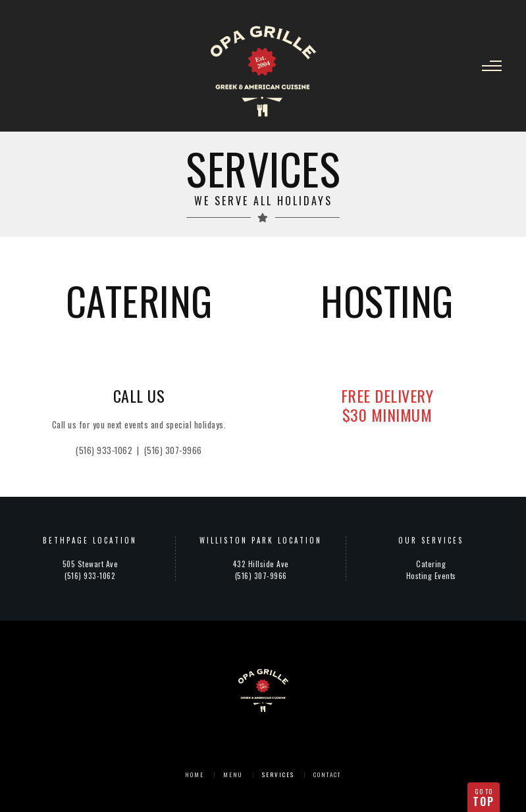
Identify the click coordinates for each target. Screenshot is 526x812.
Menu (233, 774)
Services (278, 774)
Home (195, 774)
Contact (327, 774)
